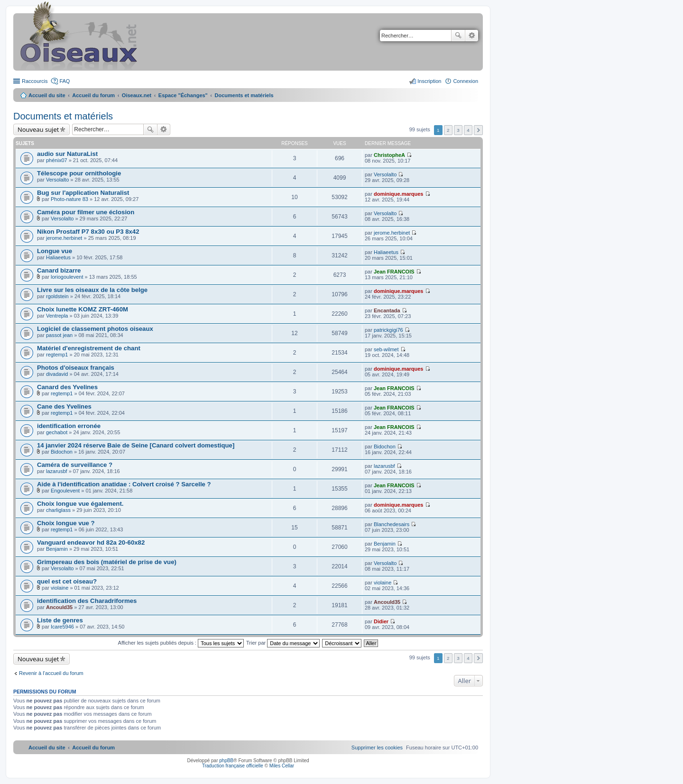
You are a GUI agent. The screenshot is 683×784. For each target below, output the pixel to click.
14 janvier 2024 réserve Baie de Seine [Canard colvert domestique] (136, 445)
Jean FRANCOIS (394, 272)
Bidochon (62, 452)
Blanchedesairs (392, 524)
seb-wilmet (386, 349)
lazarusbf (57, 471)
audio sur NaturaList (67, 154)
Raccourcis (35, 81)
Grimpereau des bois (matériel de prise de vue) (107, 562)
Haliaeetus (58, 257)
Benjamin (57, 549)
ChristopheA (389, 155)
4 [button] (468, 130)
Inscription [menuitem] (429, 81)
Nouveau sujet (38, 129)
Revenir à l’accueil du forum (51, 673)
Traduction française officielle (233, 766)
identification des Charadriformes (87, 601)
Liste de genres (60, 620)
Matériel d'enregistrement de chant (89, 348)
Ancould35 (59, 607)
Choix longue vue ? (66, 523)
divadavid (57, 374)
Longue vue (55, 251)
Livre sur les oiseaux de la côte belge (92, 290)
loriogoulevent (67, 277)
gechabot (57, 432)
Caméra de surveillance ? (75, 465)
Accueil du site (47, 95)
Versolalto (57, 180)
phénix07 (57, 160)
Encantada (387, 310)
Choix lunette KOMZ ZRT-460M (83, 309)
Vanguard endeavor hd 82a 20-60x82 (91, 542)
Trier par (283, 643)
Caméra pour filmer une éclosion (86, 212)
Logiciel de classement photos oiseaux (95, 329)
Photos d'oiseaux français (76, 368)
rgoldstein (57, 296)
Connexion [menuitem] (466, 81)
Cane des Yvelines (64, 406)
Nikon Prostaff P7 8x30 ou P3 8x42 (88, 232)
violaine (60, 588)
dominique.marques (399, 194)
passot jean (59, 335)
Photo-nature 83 (69, 199)
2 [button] (448, 130)
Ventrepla (57, 316)
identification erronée (69, 426)
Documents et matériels (63, 116)
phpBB (226, 761)
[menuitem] (377, 748)
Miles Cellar (282, 766)
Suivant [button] (478, 130)
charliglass (58, 510)
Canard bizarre (59, 270)
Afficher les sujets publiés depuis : (181, 643)
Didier (381, 621)
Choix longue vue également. (80, 504)
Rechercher (458, 36)
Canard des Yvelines (67, 387)
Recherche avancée (472, 36)
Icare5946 (62, 627)
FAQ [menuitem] (65, 81)
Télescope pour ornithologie (79, 173)
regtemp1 (57, 355)
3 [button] (458, 130)
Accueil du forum (93, 95)
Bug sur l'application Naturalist (83, 193)
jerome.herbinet (64, 238)
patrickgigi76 (388, 330)
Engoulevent (65, 491)
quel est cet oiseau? (67, 581)
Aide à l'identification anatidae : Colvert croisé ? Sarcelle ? (124, 484)
